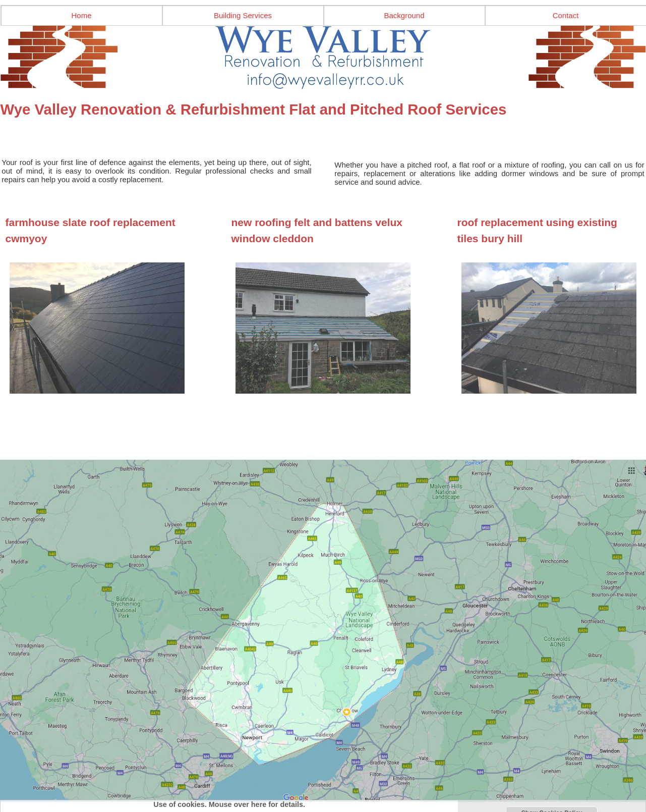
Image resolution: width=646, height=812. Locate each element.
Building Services (243, 15)
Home (81, 15)
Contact (566, 15)
